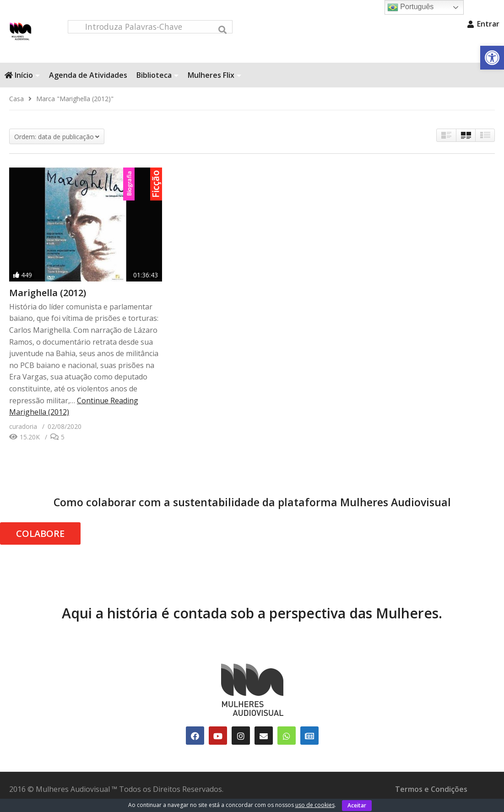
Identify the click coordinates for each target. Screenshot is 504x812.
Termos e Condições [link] (431, 795)
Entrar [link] (483, 24)
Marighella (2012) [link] (48, 299)
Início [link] (22, 81)
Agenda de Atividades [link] (88, 81)
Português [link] (410, 7)
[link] (492, 58)
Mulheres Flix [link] (214, 81)
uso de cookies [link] (315, 805)
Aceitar (357, 805)
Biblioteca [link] (157, 81)
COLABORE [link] (40, 539)
